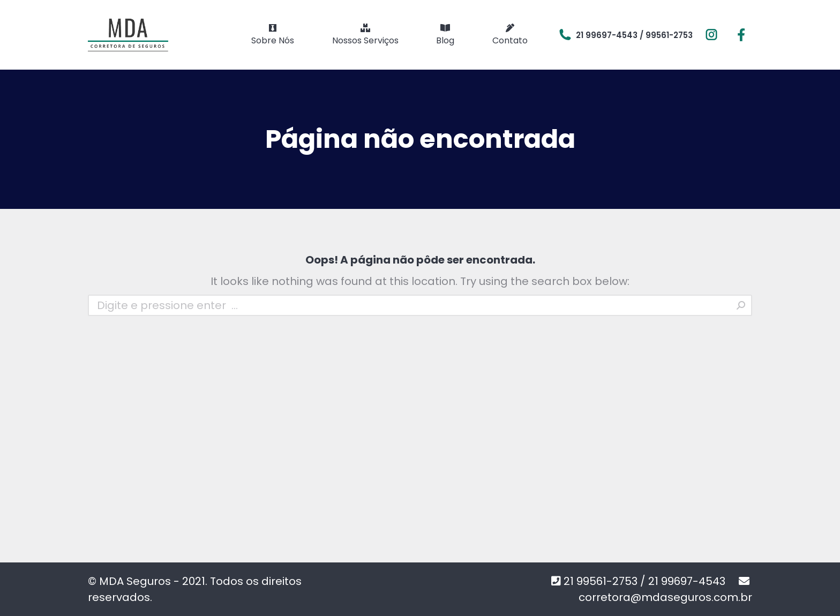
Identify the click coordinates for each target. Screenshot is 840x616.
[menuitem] (273, 35)
